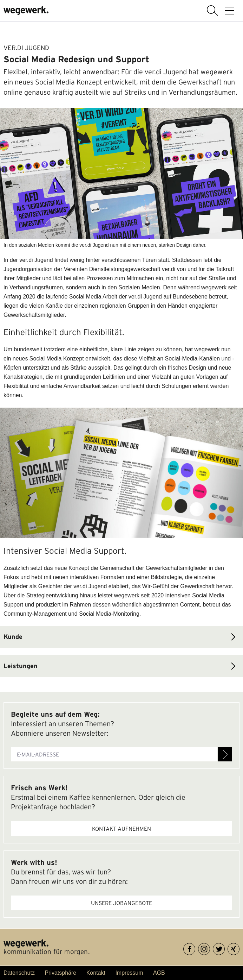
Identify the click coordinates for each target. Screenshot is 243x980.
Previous (6, 173)
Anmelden (225, 754)
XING (239, 948)
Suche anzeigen (212, 11)
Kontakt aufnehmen (121, 829)
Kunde (13, 637)
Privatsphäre (60, 973)
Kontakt (96, 973)
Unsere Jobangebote (121, 903)
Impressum (129, 973)
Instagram (210, 948)
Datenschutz (19, 973)
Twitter (225, 948)
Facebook (195, 948)
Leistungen (21, 666)
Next (237, 173)
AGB (159, 973)
